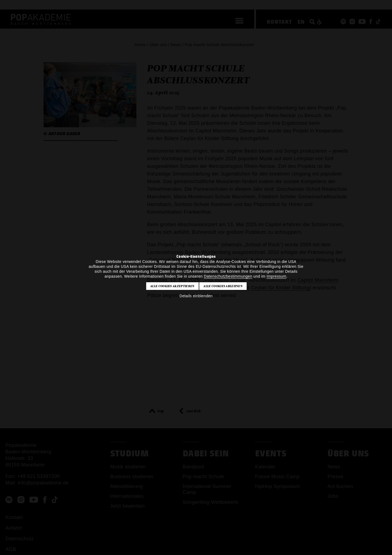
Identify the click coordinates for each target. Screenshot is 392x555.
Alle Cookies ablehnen (223, 286)
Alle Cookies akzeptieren (172, 286)
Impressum (276, 276)
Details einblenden (196, 296)
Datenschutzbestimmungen (228, 276)
